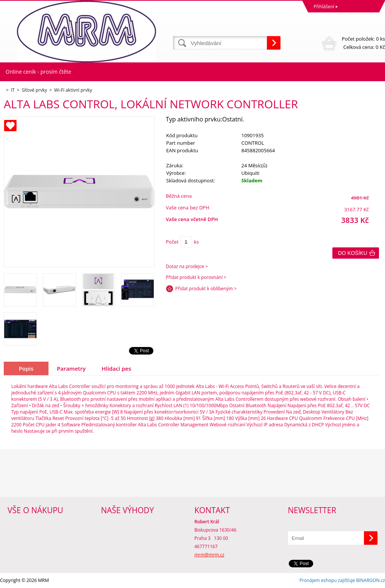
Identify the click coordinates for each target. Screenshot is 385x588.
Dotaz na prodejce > (187, 266)
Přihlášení (324, 7)
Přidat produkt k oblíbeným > (206, 289)
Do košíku (353, 253)
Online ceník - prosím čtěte (38, 72)
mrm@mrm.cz (209, 555)
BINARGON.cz (371, 580)
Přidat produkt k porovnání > (196, 277)
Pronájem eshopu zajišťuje (327, 580)
